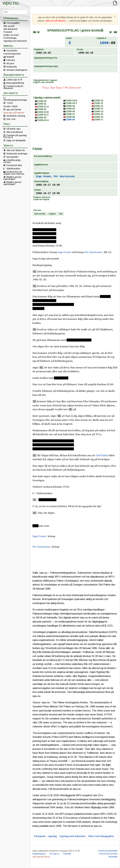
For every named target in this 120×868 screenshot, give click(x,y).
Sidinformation (13, 169)
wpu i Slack (12, 106)
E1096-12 (98, 106)
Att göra (10, 63)
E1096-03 (42, 118)
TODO (10, 103)
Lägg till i (43, 82)
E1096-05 (70, 109)
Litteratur (11, 60)
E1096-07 (70, 114)
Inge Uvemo (56, 87)
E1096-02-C (43, 115)
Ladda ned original (41, 199)
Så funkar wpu (13, 129)
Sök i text (11, 119)
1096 (104, 43)
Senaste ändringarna (17, 70)
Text (61, 214)
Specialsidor (12, 157)
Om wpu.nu (54, 854)
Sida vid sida (40, 214)
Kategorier (40, 836)
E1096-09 (70, 120)
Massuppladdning (15, 83)
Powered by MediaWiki (108, 851)
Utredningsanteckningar (15, 100)
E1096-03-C (71, 103)
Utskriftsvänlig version (12, 161)
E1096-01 (42, 104)
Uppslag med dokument (15, 41)
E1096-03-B (71, 101)
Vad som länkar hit (16, 150)
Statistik (10, 57)
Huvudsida (12, 51)
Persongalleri (13, 23)
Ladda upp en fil (14, 80)
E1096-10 (98, 101)
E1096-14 (98, 111)
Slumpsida (12, 67)
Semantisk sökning (16, 116)
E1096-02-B (43, 112)
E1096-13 (98, 109)
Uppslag (52, 836)
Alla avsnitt (9, 26)
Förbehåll (67, 854)
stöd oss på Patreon (55, 21)
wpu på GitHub (14, 110)
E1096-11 (98, 103)
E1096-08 (70, 117)
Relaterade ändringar (17, 154)
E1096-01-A (43, 107)
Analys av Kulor (11, 35)
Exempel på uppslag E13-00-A (15, 136)
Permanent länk (14, 165)
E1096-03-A (43, 120)
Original (52, 214)
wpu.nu (11, 3)
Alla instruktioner (15, 132)
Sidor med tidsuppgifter (101, 836)
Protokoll (8, 32)
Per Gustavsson (73, 87)
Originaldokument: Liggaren (45, 80)
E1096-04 (70, 106)
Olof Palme (102, 455)
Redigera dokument (42, 197)
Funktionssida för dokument (13, 87)
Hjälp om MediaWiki (16, 140)
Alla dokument (10, 29)
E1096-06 (70, 111)
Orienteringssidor (12, 54)
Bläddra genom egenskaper (12, 178)
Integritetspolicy (39, 854)
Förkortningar (10, 38)
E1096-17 (98, 120)
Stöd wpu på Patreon (14, 113)
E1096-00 (42, 101)
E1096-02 (42, 109)
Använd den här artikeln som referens (14, 173)
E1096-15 (98, 114)
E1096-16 (98, 117)
